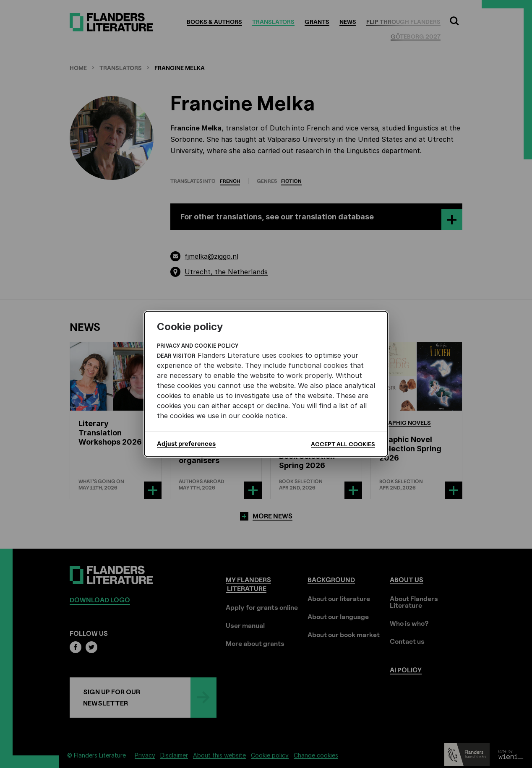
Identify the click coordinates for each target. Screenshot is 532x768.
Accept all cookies (343, 444)
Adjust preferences (186, 444)
